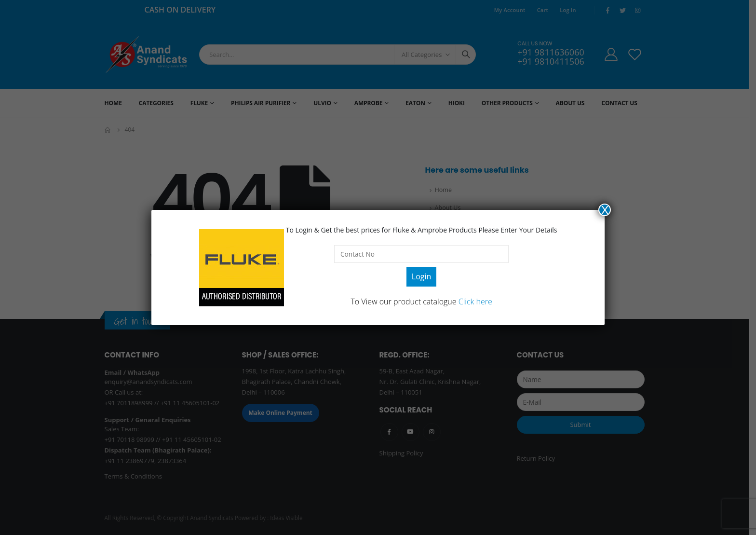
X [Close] (605, 210)
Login (422, 276)
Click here (475, 302)
